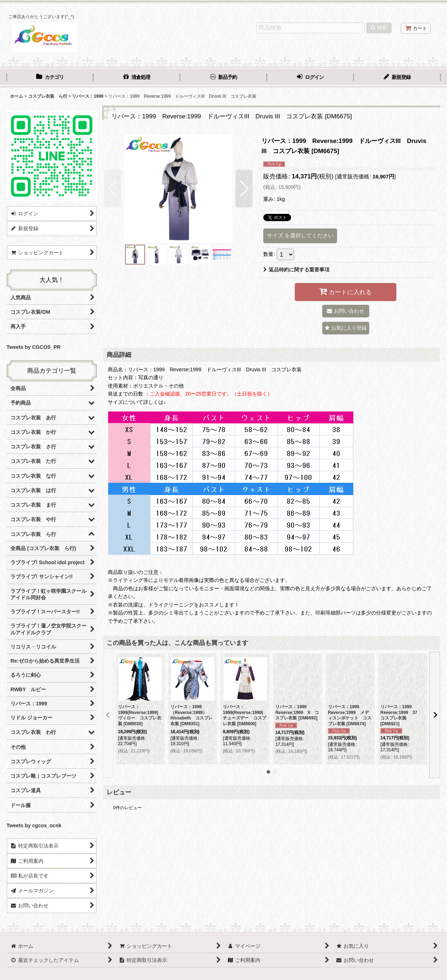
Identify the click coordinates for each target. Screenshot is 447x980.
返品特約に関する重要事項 (296, 270)
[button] (113, 189)
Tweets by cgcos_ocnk (34, 825)
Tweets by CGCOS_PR (33, 347)
